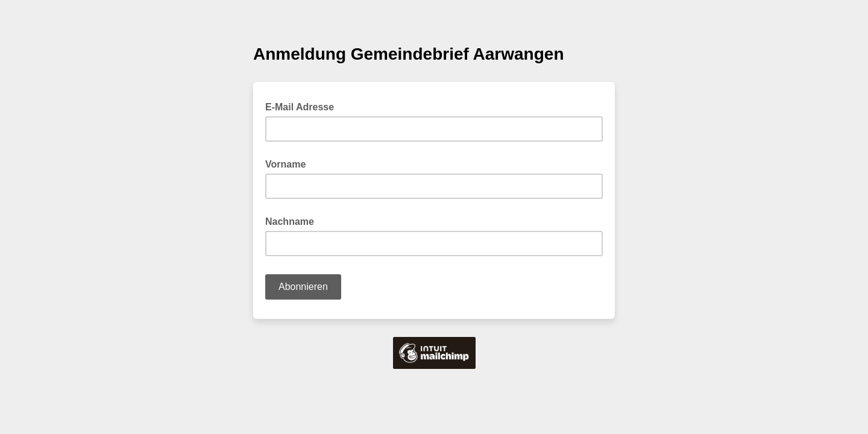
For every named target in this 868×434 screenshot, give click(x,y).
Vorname (285, 164)
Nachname (290, 222)
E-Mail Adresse (303, 106)
